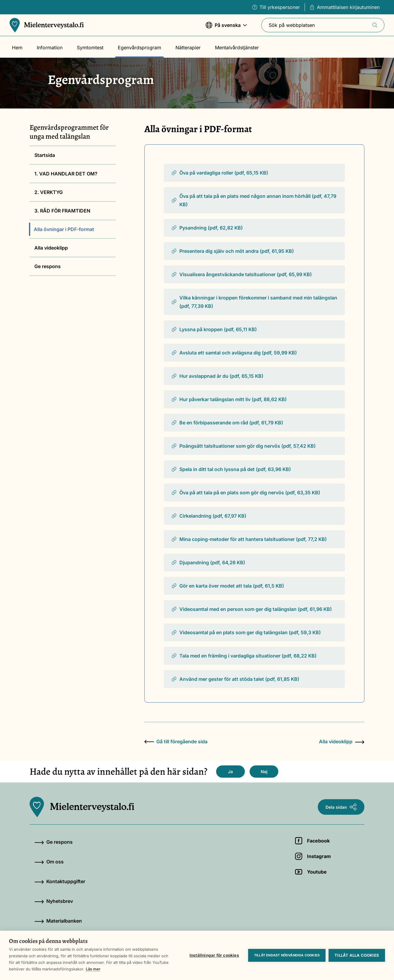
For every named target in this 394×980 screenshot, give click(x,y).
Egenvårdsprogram (139, 48)
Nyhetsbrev (54, 901)
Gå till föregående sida (176, 742)
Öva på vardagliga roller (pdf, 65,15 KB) (220, 173)
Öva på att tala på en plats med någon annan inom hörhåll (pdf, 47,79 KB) (254, 200)
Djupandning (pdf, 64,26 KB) (208, 562)
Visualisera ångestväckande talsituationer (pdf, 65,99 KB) (241, 274)
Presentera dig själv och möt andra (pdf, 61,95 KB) (232, 251)
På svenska (226, 28)
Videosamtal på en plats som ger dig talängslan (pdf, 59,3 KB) (246, 632)
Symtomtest (90, 48)
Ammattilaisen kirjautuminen (345, 7)
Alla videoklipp (51, 248)
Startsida (45, 155)
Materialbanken (58, 921)
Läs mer (93, 969)
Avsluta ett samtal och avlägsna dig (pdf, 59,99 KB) (234, 353)
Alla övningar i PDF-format (64, 229)
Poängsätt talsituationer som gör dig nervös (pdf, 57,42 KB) (243, 446)
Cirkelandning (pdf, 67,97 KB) (209, 516)
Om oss (49, 862)
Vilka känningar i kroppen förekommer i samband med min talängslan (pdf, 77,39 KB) (254, 302)
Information (50, 48)
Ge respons (48, 266)
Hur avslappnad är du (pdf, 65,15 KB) (217, 376)
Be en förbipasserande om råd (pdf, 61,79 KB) (227, 423)
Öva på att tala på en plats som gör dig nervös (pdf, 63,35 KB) (246, 493)
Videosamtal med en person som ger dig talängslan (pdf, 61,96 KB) (251, 609)
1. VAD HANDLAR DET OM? (66, 174)
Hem (17, 48)
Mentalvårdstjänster (237, 48)
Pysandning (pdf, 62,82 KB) (207, 228)
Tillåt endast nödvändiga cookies (287, 955)
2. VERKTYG (49, 192)
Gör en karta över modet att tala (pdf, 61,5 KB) (227, 586)
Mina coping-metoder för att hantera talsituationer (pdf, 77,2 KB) (249, 539)
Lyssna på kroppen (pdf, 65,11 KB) (214, 329)
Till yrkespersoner (276, 7)
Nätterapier (188, 48)
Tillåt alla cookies (357, 955)
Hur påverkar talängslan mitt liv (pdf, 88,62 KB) (229, 399)
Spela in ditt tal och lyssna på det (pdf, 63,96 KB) (231, 469)
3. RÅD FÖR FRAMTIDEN (62, 211)
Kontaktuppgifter (60, 881)
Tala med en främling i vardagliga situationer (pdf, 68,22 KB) (244, 656)
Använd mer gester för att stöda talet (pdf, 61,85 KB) (235, 679)
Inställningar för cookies (214, 955)
